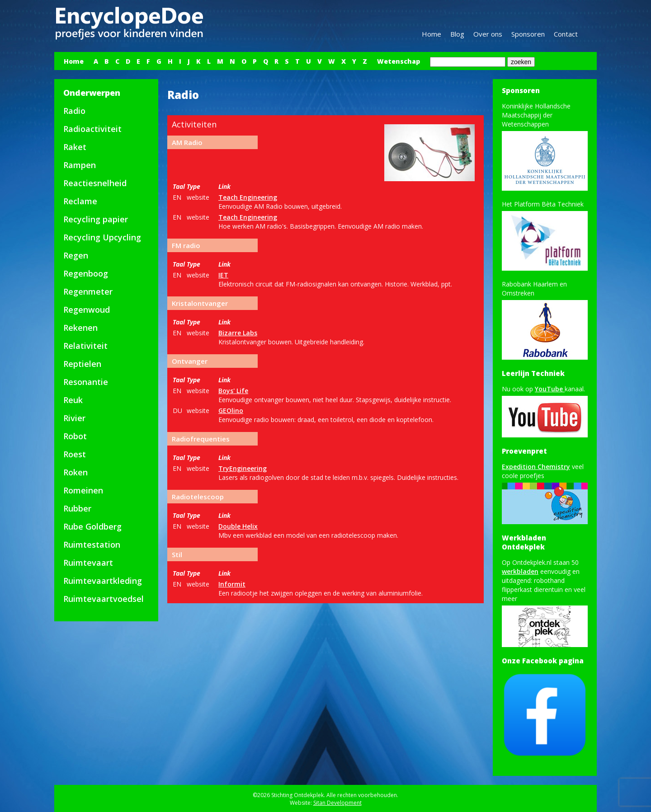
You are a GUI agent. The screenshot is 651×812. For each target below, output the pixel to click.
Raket (75, 147)
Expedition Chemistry (536, 467)
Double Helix (238, 526)
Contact (566, 34)
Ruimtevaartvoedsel (104, 599)
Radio (74, 111)
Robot (75, 436)
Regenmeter (88, 291)
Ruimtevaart (88, 563)
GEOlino (231, 411)
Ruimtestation (92, 544)
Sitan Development (337, 803)
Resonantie (86, 382)
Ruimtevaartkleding (103, 581)
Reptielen (82, 364)
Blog (457, 34)
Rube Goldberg (92, 526)
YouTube (550, 389)
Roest (75, 454)
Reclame (80, 201)
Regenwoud (87, 310)
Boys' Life (233, 391)
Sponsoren (528, 34)
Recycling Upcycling (102, 237)
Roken (75, 472)
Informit (232, 584)
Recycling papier (96, 219)
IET (223, 275)
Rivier (74, 418)
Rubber (77, 508)
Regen (76, 255)
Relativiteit (85, 346)
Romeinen (83, 490)
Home (432, 34)
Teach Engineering (248, 197)
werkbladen (520, 571)
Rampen (80, 165)
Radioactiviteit (92, 129)
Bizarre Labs (238, 333)
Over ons (488, 34)
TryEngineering (243, 468)
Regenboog (86, 273)
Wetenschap (399, 61)
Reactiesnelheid (95, 183)
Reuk (73, 400)
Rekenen (80, 328)
